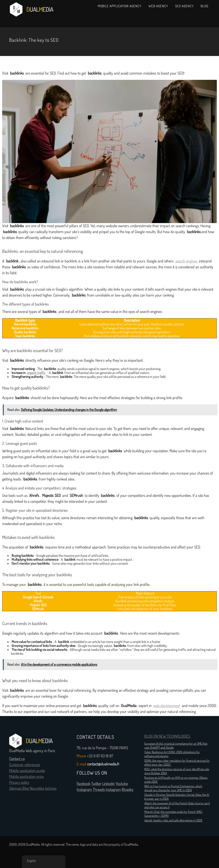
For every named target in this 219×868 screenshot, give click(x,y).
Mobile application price (26, 777)
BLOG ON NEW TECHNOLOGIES (167, 736)
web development (167, 706)
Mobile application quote (27, 771)
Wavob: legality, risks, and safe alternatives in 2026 (173, 820)
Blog (204, 6)
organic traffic (36, 373)
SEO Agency (184, 6)
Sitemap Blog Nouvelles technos (33, 788)
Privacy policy (19, 782)
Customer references (25, 765)
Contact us (17, 759)
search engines (186, 261)
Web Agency (158, 6)
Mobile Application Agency (120, 6)
